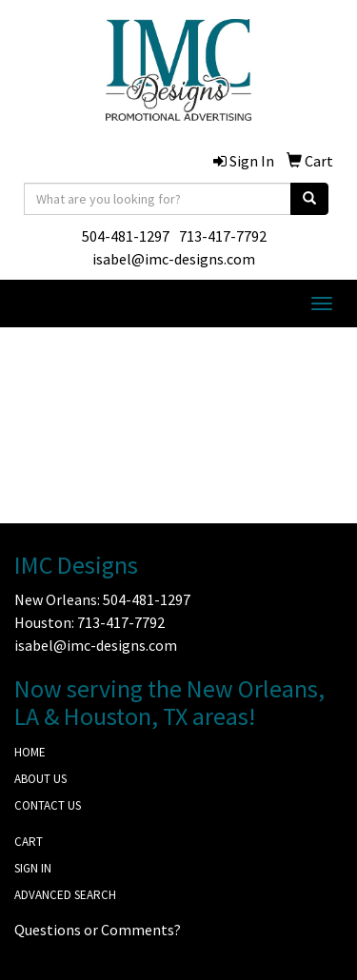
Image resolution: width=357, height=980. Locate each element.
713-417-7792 (223, 236)
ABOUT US (40, 779)
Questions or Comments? (98, 930)
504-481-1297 (126, 236)
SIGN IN (33, 868)
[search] (309, 199)
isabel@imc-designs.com (174, 259)
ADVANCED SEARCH (65, 895)
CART (29, 842)
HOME (30, 752)
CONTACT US (48, 805)
